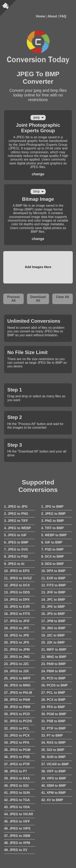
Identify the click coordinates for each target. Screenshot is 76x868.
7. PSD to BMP (52, 549)
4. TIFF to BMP (53, 528)
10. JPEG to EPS (17, 571)
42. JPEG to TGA (17, 800)
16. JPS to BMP (53, 614)
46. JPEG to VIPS (17, 828)
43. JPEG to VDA (17, 807)
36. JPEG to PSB (17, 757)
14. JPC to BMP (53, 600)
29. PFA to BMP (53, 707)
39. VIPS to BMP (54, 778)
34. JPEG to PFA (17, 743)
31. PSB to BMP (53, 721)
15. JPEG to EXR (17, 607)
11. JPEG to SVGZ (18, 578)
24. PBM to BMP (54, 671)
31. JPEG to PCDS (18, 721)
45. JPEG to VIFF (17, 821)
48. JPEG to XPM (17, 843)
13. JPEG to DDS (17, 592)
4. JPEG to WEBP (17, 528)
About (52, 16)
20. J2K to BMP (53, 642)
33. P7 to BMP (52, 735)
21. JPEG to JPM (17, 650)
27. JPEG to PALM (18, 693)
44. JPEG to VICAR (19, 814)
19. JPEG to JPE (17, 635)
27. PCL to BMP (53, 693)
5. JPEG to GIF (15, 535)
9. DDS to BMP (53, 564)
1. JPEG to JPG (16, 507)
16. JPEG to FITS (17, 614)
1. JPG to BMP (52, 507)
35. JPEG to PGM (17, 750)
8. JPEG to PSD (16, 557)
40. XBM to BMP (54, 786)
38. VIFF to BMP (54, 771)
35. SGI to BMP (53, 750)
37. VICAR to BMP (55, 764)
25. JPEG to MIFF (17, 678)
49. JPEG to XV (16, 850)
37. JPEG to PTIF (17, 764)
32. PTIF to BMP (54, 728)
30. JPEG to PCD (17, 714)
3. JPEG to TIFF (16, 521)
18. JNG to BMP (53, 628)
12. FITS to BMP (54, 585)
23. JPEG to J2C (17, 664)
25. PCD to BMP (54, 678)
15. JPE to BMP (53, 607)
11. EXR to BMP (53, 578)
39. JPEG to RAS (17, 778)
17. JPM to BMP (53, 621)
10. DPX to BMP (53, 571)
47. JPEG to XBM (17, 836)
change (38, 174)
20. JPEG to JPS (17, 642)
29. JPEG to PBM (17, 707)
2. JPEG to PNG (16, 514)
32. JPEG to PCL (17, 728)
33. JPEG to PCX (17, 735)
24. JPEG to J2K (17, 671)
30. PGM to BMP (54, 714)
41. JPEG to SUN (17, 793)
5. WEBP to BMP (54, 535)
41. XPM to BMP (54, 793)
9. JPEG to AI (14, 564)
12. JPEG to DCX (17, 585)
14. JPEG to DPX (17, 600)
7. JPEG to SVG (16, 549)
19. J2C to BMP (53, 635)
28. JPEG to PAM (17, 700)
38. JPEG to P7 (16, 771)
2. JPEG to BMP (54, 514)
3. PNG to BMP (53, 521)
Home (40, 16)
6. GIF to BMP (52, 542)
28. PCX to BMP (53, 700)
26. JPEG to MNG (17, 685)
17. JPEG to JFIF (17, 621)
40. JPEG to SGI (16, 786)
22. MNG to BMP (54, 657)
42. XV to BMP (52, 800)
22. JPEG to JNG (17, 657)
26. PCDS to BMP (55, 685)
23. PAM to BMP (54, 664)
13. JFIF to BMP (53, 592)
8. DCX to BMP (53, 557)
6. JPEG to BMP (16, 542)
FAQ (63, 16)
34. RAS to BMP (54, 743)
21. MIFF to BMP (54, 650)
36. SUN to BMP (54, 757)
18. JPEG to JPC (17, 628)
